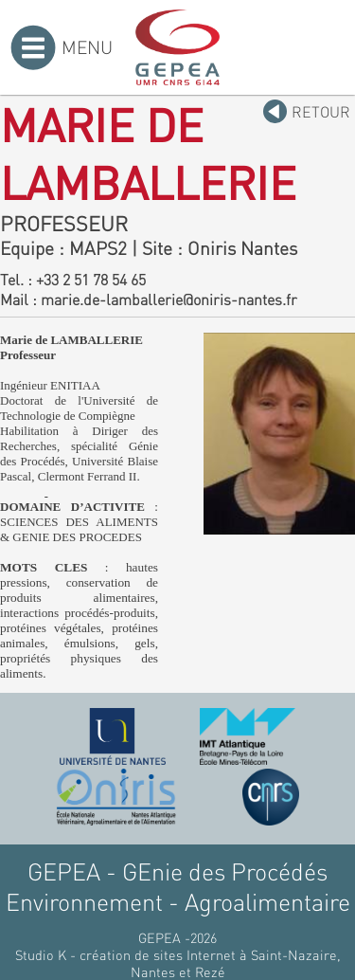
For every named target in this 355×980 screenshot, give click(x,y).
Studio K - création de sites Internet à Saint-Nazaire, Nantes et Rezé (178, 963)
